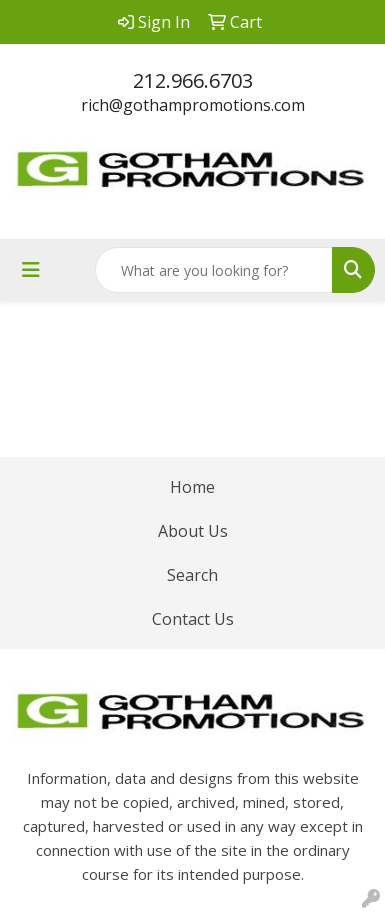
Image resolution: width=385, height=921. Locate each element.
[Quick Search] (214, 270)
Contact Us (193, 619)
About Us (193, 531)
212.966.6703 (193, 80)
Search (192, 575)
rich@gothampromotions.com (193, 105)
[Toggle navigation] (31, 270)
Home (192, 487)
